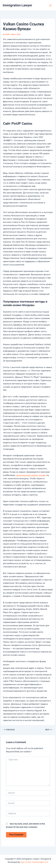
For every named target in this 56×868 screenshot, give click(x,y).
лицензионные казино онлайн (31, 475)
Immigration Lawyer (17, 5)
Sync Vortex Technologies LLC (34, 862)
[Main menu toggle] (50, 5)
